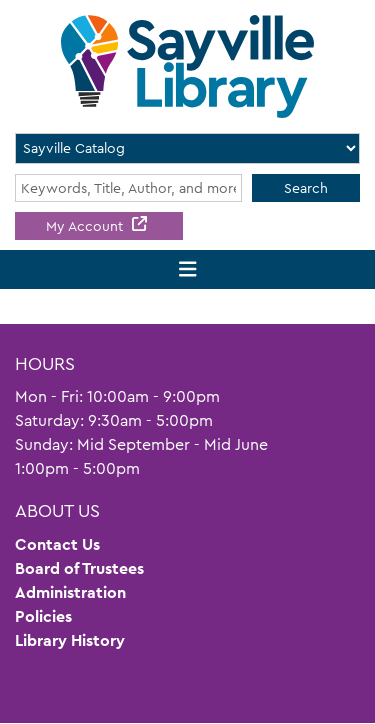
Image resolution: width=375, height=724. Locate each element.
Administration (70, 592)
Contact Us (57, 544)
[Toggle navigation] (187, 269)
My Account (86, 226)
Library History (70, 640)
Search (306, 188)
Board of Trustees (79, 568)
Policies (43, 616)
